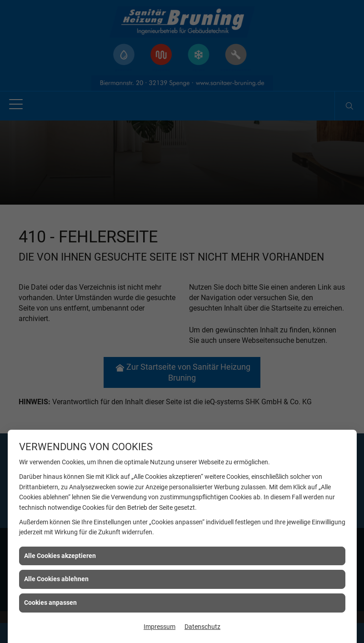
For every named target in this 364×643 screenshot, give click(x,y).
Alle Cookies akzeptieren (60, 556)
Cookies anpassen (50, 603)
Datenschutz (202, 627)
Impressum (160, 627)
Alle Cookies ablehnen (56, 579)
